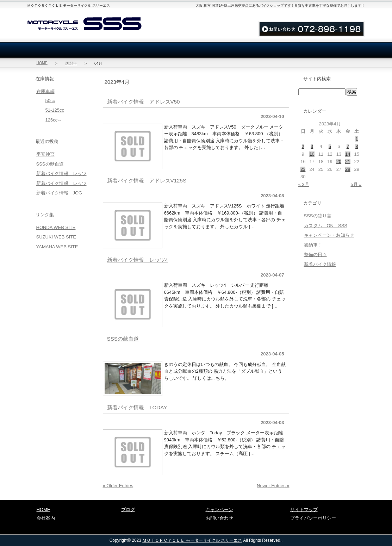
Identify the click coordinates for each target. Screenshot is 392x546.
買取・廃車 (196, 50)
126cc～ (54, 120)
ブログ (331, 50)
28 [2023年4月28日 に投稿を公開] (348, 169)
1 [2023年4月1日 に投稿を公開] (357, 139)
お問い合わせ (277, 15)
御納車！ (313, 245)
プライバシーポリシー (313, 518)
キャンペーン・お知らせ (329, 235)
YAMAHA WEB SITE (57, 247)
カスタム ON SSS (326, 226)
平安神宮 (45, 154)
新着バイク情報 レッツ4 (138, 260)
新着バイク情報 (320, 264)
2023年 (71, 63)
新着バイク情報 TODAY (137, 407)
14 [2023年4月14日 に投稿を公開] (348, 154)
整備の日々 (315, 255)
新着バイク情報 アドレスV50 (144, 102)
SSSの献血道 (123, 339)
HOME (42, 63)
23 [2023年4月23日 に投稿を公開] (303, 169)
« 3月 (304, 184)
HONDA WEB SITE (56, 227)
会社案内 (129, 50)
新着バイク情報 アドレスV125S (147, 181)
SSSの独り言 (318, 216)
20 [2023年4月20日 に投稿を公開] (339, 162)
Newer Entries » (273, 486)
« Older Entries (118, 486)
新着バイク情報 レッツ (61, 173)
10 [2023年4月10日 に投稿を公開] (312, 154)
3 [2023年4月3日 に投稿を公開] (312, 146)
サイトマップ (315, 15)
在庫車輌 (61, 50)
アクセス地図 (349, 15)
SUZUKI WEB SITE (56, 237)
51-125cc (55, 110)
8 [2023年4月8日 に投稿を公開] (357, 146)
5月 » (356, 184)
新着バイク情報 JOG (59, 193)
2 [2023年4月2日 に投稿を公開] (303, 146)
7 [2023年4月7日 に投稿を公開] (348, 146)
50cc (50, 101)
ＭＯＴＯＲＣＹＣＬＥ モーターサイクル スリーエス (192, 540)
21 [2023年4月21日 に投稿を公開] (348, 162)
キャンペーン (219, 510)
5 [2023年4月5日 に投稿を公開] (330, 146)
